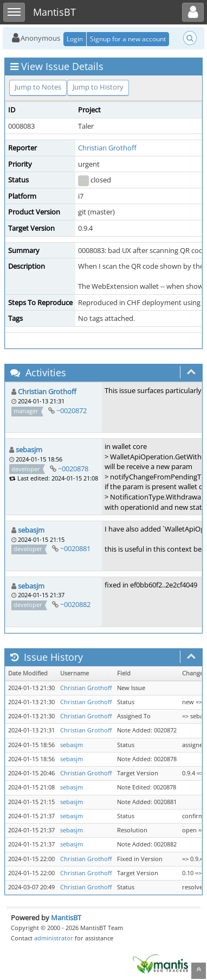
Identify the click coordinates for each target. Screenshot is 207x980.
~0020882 (75, 604)
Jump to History (98, 87)
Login (75, 39)
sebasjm (29, 450)
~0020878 (73, 469)
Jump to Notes (38, 87)
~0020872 (72, 410)
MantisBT (66, 918)
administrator (54, 938)
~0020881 (75, 548)
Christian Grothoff (107, 148)
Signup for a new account (128, 39)
